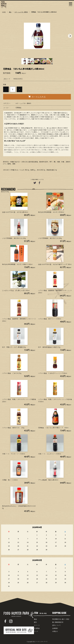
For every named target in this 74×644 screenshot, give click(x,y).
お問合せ (55, 631)
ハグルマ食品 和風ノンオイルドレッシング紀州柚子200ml (55, 400)
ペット (36, 631)
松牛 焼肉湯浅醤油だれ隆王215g (49, 347)
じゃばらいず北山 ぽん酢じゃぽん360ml (16, 290)
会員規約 (55, 628)
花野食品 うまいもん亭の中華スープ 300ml (53, 428)
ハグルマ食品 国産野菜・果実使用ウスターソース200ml (55, 292)
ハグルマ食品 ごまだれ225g (12, 373)
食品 (10, 12)
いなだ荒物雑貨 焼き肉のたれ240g (14, 238)
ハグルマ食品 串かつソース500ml (50, 319)
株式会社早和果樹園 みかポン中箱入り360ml (17, 264)
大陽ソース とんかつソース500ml (50, 454)
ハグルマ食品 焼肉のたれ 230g (13, 428)
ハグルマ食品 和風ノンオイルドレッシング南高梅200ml (19, 400)
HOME (4, 12)
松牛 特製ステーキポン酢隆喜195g (14, 347)
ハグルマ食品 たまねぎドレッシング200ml (53, 373)
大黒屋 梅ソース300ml (10, 480)
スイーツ (37, 625)
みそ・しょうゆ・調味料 (21, 12)
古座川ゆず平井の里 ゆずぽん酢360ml (15, 212)
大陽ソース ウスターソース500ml (14, 454)
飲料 (35, 622)
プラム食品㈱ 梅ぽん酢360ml (48, 480)
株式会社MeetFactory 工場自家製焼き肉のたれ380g (19, 507)
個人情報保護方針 (58, 622)
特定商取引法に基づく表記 (61, 619)
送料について (56, 625)
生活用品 (37, 628)
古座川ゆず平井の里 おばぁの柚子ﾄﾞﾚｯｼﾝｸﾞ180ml (55, 264)
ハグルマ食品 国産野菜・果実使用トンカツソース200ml (19, 320)
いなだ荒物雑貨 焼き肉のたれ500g (50, 238)
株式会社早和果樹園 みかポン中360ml (51, 212)
